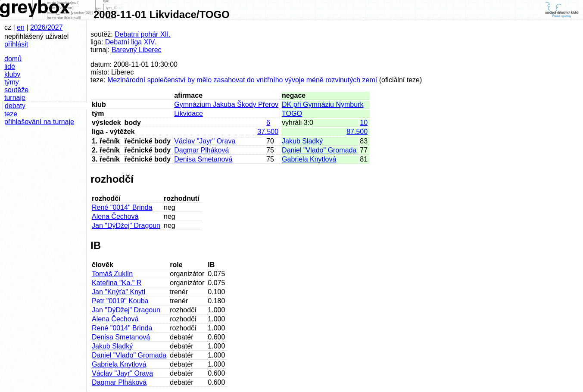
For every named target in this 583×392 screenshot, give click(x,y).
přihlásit (16, 44)
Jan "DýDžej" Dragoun (126, 226)
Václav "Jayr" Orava (205, 141)
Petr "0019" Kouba (120, 301)
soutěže (16, 90)
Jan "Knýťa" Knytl (118, 292)
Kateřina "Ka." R (117, 283)
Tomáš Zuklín (112, 274)
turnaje (15, 98)
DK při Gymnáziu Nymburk (323, 104)
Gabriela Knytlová (309, 159)
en (21, 27)
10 (364, 123)
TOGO (292, 114)
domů (13, 59)
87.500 (357, 132)
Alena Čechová (115, 216)
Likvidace (189, 114)
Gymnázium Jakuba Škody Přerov (226, 104)
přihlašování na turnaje (39, 122)
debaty (15, 106)
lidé (10, 67)
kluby (12, 74)
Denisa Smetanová (203, 159)
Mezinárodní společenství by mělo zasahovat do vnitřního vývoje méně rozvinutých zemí (242, 80)
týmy (12, 82)
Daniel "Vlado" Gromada (319, 150)
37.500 (268, 132)
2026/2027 (47, 27)
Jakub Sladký (302, 141)
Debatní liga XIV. (131, 42)
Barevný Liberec (137, 50)
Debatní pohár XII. (143, 34)
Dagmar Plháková (201, 150)
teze (11, 114)
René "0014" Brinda (122, 207)
